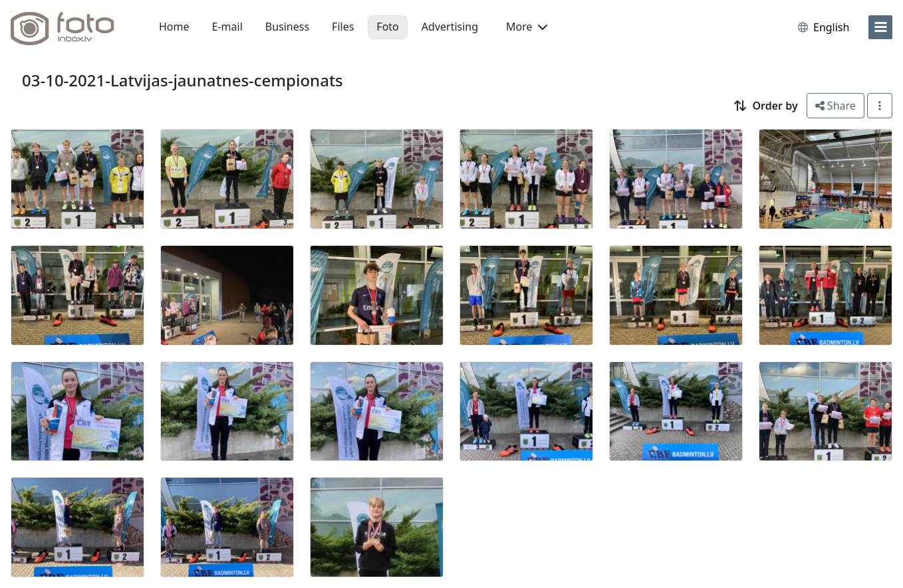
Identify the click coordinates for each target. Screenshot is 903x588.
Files (343, 27)
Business (287, 27)
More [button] (527, 27)
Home (174, 27)
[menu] (880, 27)
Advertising (450, 27)
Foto (387, 27)
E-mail (227, 27)
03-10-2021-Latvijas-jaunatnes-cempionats (183, 80)
